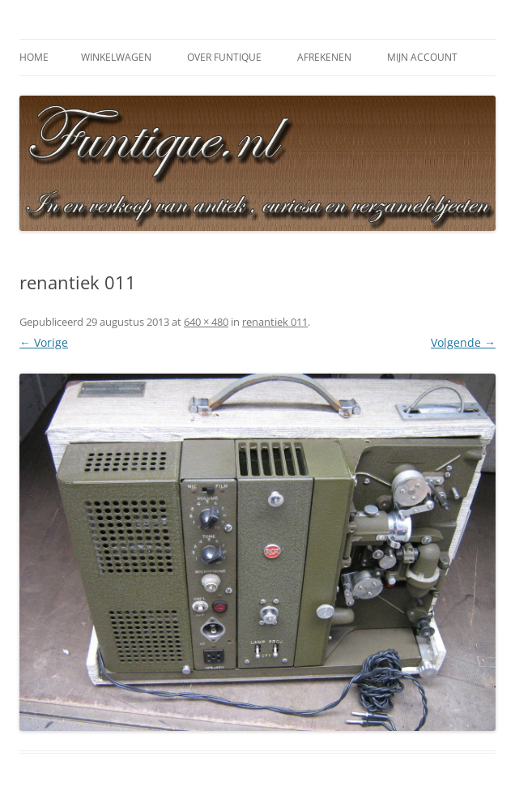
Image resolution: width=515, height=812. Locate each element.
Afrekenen (324, 57)
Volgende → (463, 342)
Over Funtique (224, 57)
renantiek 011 (275, 322)
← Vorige (44, 342)
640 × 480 (206, 322)
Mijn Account (422, 57)
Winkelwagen (116, 57)
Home (34, 57)
